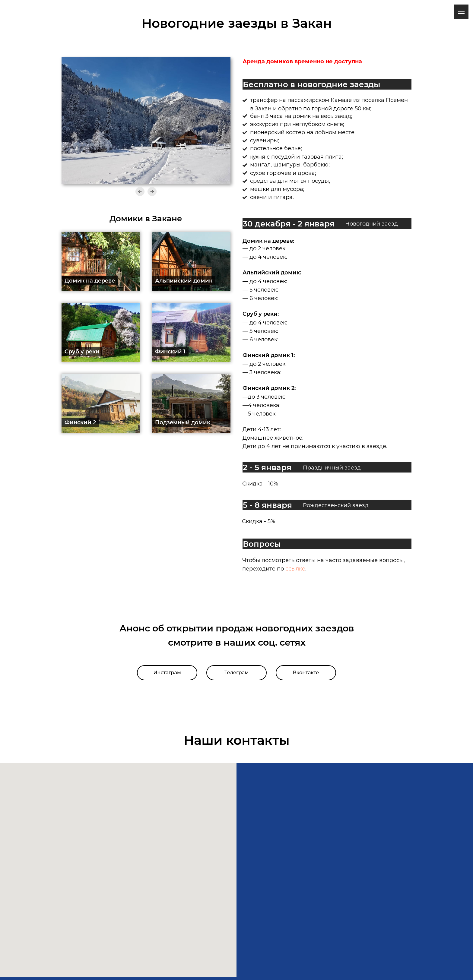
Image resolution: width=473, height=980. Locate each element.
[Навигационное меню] (461, 12)
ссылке (295, 569)
